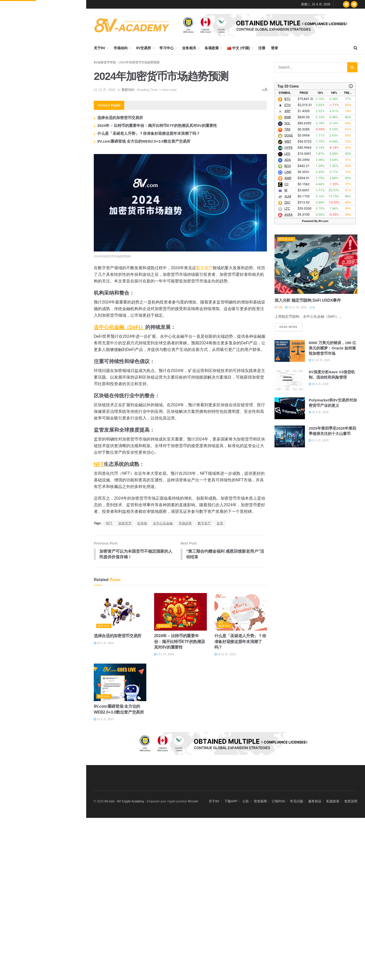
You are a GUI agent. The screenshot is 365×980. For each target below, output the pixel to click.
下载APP (231, 802)
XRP (287, 111)
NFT (99, 464)
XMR (288, 178)
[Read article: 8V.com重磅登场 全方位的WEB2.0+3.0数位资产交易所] (120, 683)
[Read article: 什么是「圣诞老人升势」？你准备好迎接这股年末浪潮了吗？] (241, 612)
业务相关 (189, 48)
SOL (287, 123)
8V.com (193, 802)
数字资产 (204, 268)
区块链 (142, 523)
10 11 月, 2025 (296, 307)
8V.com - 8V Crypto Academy (124, 802)
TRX (287, 130)
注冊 (262, 48)
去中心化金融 (163, 523)
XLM (288, 197)
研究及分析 (286, 239)
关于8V (99, 48)
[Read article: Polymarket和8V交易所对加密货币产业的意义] (290, 409)
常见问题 (297, 802)
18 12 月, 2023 (225, 655)
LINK (288, 172)
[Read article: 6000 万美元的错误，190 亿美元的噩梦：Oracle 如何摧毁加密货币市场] (290, 351)
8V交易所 (144, 48)
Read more (291, 326)
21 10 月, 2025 (319, 360)
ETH (288, 105)
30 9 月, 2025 (319, 384)
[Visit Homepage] (132, 25)
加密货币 (125, 523)
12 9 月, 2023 (104, 719)
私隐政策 (333, 802)
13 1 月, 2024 (164, 655)
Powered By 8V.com (315, 221)
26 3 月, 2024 (104, 643)
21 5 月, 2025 (319, 440)
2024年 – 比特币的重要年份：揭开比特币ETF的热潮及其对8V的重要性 (157, 125)
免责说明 (351, 802)
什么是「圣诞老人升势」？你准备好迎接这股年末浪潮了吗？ (149, 133)
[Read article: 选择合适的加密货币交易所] (120, 612)
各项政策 (212, 48)
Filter (75, 5)
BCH (288, 166)
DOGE (289, 136)
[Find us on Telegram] (346, 4)
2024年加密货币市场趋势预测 (35, 40)
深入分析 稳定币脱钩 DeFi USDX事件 (308, 300)
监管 (220, 523)
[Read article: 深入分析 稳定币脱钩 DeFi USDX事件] (316, 264)
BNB (288, 117)
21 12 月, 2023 (105, 90)
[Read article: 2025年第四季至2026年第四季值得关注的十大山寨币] (290, 436)
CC (287, 184)
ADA (288, 160)
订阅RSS (278, 802)
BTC (287, 99)
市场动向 (121, 48)
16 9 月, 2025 (319, 412)
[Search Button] (355, 48)
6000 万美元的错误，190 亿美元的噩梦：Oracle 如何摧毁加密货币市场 (332, 348)
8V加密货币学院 (105, 62)
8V (281, 307)
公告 (246, 802)
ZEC (287, 203)
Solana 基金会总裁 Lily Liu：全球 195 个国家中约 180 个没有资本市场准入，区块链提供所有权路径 (53, 210)
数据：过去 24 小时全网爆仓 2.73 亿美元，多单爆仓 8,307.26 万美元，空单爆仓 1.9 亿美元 (53, 94)
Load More (43, 400)
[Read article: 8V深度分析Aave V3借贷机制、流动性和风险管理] (290, 380)
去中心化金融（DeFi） (120, 327)
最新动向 (128, 90)
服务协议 (315, 802)
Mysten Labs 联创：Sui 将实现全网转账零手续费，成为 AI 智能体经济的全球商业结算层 (54, 319)
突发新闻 (260, 802)
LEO (287, 154)
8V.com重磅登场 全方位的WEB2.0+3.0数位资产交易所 (144, 141)
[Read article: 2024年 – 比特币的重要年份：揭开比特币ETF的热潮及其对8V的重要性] (180, 612)
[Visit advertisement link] (267, 25)
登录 (275, 48)
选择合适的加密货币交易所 (120, 118)
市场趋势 (185, 523)
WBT (288, 142)
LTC (287, 209)
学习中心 (167, 48)
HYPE (289, 148)
